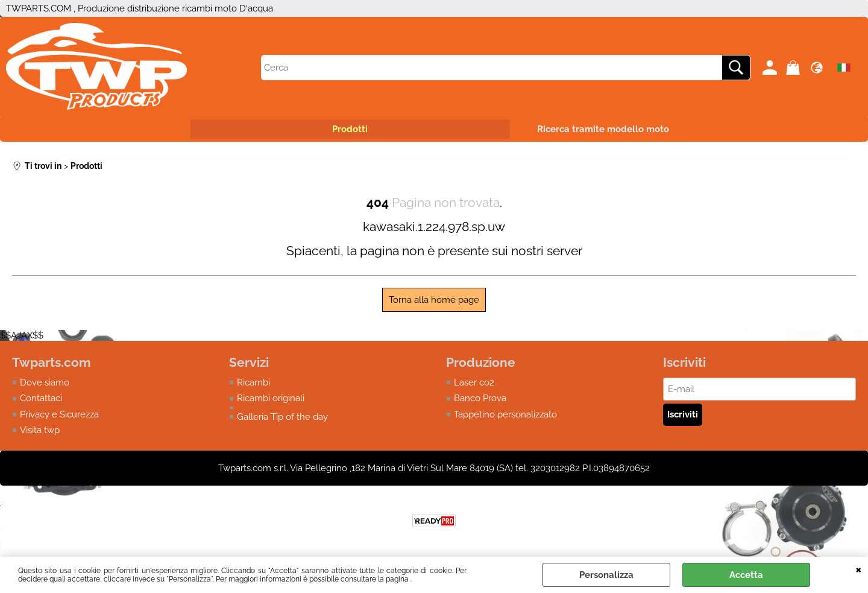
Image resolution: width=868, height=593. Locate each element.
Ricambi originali (271, 398)
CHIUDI (859, 569)
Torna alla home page (434, 300)
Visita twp (40, 430)
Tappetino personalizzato (505, 414)
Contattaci (41, 398)
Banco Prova (480, 398)
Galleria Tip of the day (282, 417)
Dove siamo (45, 382)
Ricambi (253, 382)
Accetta (746, 575)
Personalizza (606, 575)
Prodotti (350, 129)
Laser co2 (474, 382)
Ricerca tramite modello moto (603, 129)
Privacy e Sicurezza (59, 414)
